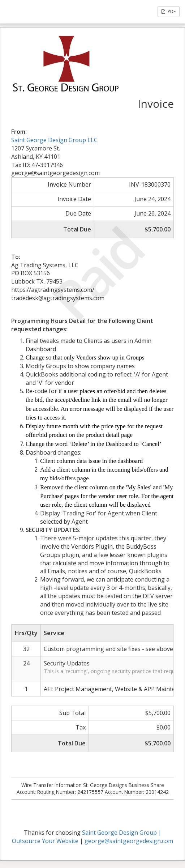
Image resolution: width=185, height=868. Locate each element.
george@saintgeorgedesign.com (129, 841)
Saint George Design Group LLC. (55, 140)
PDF (169, 11)
